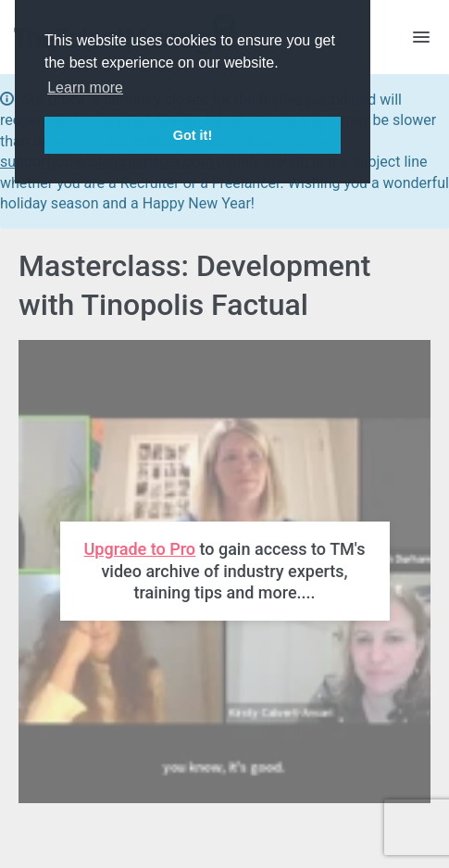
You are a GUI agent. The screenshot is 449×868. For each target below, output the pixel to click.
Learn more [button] (85, 88)
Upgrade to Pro (140, 549)
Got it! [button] (193, 135)
